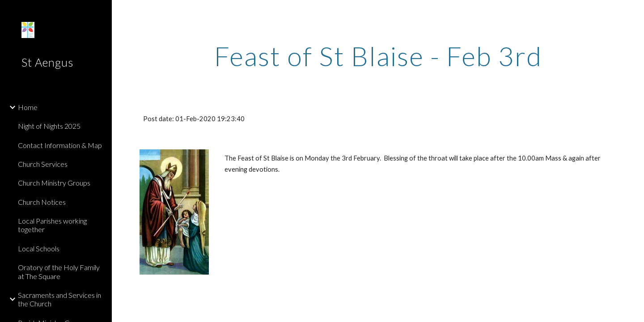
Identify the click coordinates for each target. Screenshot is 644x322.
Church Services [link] (43, 164)
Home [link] (28, 107)
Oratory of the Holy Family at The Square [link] (59, 271)
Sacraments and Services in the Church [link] (59, 299)
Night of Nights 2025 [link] (49, 126)
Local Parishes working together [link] (52, 225)
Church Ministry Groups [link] (54, 183)
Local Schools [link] (39, 248)
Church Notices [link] (42, 202)
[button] (633, 13)
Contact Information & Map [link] (60, 145)
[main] (378, 56)
